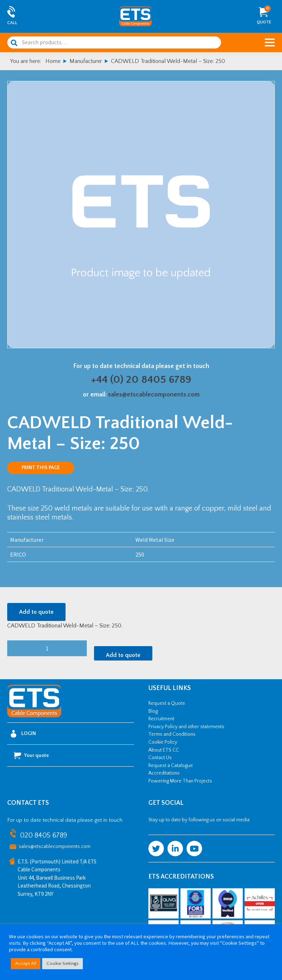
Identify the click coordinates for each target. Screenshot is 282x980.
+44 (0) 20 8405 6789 (141, 380)
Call (12, 23)
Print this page (41, 468)
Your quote (31, 756)
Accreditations (164, 773)
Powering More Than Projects (180, 781)
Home (53, 61)
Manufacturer (86, 61)
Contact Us (160, 758)
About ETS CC (164, 750)
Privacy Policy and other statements (186, 727)
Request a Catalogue (171, 766)
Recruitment (161, 719)
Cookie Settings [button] (62, 963)
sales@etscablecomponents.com (154, 395)
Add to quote (36, 612)
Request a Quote (167, 703)
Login (23, 734)
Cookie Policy (163, 742)
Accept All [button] (26, 963)
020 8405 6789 (43, 835)
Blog (153, 711)
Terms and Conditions (172, 734)
